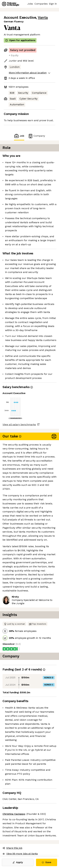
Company (37, 136)
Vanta (43, 18)
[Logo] (11, 4)
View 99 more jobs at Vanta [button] (20, 854)
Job (19, 136)
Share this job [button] (12, 848)
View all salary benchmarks (19, 424)
